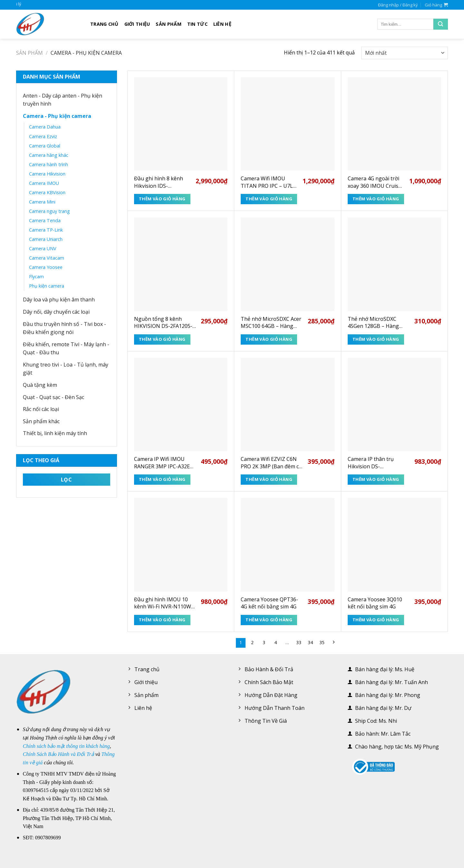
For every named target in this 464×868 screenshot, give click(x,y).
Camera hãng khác (49, 155)
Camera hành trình (48, 164)
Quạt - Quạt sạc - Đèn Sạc (53, 397)
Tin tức (197, 24)
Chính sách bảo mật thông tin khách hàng (66, 746)
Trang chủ (104, 24)
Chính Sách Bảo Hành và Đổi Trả (58, 754)
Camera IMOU (44, 183)
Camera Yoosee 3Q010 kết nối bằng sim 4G (375, 603)
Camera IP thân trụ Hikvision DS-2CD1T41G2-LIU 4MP (373, 463)
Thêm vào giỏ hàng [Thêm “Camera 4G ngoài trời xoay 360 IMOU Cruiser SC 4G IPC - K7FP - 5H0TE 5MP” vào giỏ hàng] (376, 199)
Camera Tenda (45, 220)
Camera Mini (42, 202)
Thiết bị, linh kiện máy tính (55, 433)
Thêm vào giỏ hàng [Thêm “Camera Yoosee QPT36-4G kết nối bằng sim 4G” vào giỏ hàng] (269, 620)
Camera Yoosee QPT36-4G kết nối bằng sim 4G (269, 603)
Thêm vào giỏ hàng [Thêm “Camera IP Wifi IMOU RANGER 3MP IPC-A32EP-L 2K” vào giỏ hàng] (162, 479)
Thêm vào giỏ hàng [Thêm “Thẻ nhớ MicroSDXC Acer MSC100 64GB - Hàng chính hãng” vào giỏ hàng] (269, 339)
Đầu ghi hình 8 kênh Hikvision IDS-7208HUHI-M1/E (159, 182)
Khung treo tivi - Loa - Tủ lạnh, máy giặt (66, 369)
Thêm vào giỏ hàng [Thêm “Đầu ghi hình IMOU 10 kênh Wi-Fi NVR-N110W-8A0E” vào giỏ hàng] (162, 620)
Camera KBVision (47, 192)
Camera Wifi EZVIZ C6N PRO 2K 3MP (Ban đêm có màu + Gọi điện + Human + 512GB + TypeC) (271, 463)
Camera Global (45, 146)
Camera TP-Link (46, 230)
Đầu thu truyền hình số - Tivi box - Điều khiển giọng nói (64, 328)
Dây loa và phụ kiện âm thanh (59, 300)
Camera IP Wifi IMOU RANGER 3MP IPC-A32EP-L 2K (164, 463)
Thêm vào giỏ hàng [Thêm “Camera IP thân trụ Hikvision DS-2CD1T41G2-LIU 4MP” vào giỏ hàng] (376, 479)
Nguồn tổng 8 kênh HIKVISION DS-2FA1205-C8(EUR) (163, 323)
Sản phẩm (168, 24)
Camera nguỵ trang (49, 211)
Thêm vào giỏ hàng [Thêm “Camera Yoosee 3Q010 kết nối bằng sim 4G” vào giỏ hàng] (376, 620)
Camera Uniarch (46, 239)
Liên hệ (222, 24)
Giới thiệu (137, 24)
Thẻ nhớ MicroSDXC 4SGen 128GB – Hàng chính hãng (373, 323)
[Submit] (441, 24)
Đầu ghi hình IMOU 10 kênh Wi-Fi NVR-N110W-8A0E (164, 603)
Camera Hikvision (47, 174)
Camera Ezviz (43, 136)
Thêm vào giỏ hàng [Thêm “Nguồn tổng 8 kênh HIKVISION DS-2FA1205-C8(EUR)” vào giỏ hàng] (162, 339)
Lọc (66, 480)
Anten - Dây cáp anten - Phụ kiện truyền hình (63, 100)
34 (310, 642)
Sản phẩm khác (41, 421)
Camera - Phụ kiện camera (57, 116)
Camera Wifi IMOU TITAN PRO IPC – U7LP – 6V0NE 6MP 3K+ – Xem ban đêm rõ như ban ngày (268, 182)
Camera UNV (43, 248)
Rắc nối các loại (41, 409)
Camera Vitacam (47, 258)
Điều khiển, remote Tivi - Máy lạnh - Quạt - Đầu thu (66, 348)
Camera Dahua (45, 127)
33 (299, 642)
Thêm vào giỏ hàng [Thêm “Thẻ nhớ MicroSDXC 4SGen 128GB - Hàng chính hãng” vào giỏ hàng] (376, 339)
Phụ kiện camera (47, 286)
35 (322, 642)
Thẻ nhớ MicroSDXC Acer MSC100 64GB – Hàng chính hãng (271, 323)
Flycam (36, 277)
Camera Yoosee (46, 267)
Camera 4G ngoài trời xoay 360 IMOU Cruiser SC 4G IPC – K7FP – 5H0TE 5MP (376, 182)
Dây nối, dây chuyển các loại (56, 312)
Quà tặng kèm (40, 385)
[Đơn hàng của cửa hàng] (405, 53)
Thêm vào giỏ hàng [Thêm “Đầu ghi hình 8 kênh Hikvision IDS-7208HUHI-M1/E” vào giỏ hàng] (162, 199)
